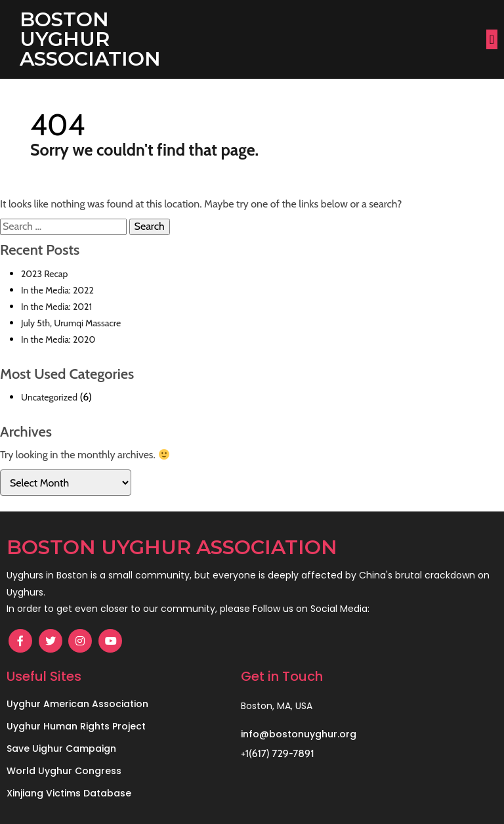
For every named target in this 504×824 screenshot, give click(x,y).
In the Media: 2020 (58, 339)
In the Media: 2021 (56, 307)
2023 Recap (44, 274)
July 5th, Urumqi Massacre (71, 323)
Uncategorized (49, 397)
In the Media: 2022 (57, 290)
